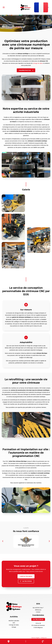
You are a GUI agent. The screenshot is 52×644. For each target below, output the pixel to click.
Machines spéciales (14, 619)
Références (38, 609)
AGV (14, 622)
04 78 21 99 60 (38, 618)
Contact (38, 611)
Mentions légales (36, 637)
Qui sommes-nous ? (38, 607)
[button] (3, 540)
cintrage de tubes (38, 62)
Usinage (14, 626)
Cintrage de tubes (14, 624)
